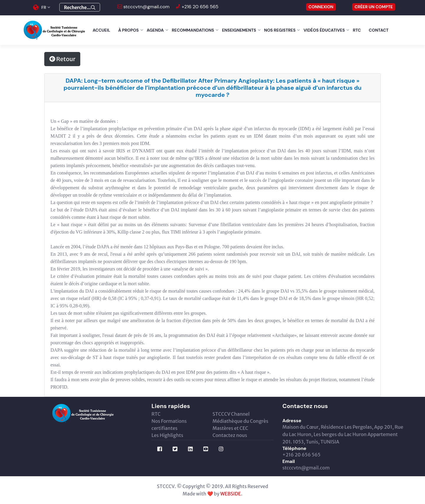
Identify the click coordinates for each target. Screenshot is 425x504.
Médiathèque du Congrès (240, 421)
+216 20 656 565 (199, 7)
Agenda (155, 30)
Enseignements (239, 30)
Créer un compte (374, 7)
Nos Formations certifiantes (169, 425)
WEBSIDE (231, 494)
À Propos (128, 30)
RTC (357, 30)
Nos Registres (280, 30)
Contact (379, 30)
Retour (62, 59)
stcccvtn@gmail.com (146, 7)
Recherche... (80, 8)
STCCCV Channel (231, 414)
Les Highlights (167, 435)
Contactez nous (230, 435)
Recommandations (193, 30)
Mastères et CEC (230, 428)
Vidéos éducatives (324, 30)
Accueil (101, 30)
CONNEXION (321, 7)
